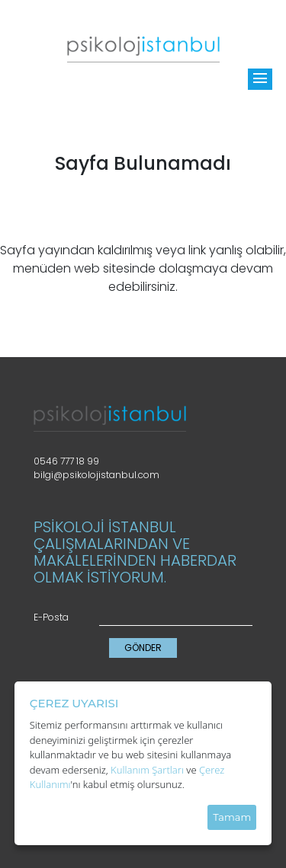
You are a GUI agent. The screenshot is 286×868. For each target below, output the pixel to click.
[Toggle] (260, 79)
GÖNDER (143, 648)
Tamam (232, 817)
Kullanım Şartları (147, 770)
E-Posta (51, 617)
